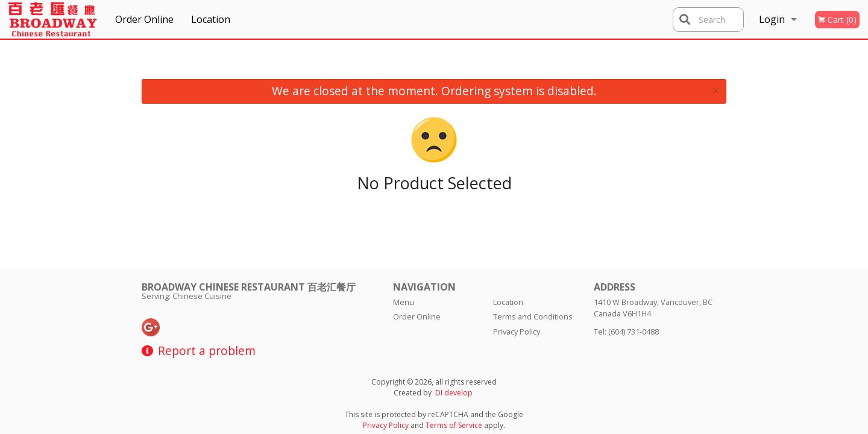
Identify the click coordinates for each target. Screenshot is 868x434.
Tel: (626, 332)
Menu (404, 302)
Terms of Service (454, 425)
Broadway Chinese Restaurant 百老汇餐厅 (249, 287)
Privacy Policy (517, 332)
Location (211, 19)
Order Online (144, 19)
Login (772, 19)
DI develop (454, 393)
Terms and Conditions (533, 316)
